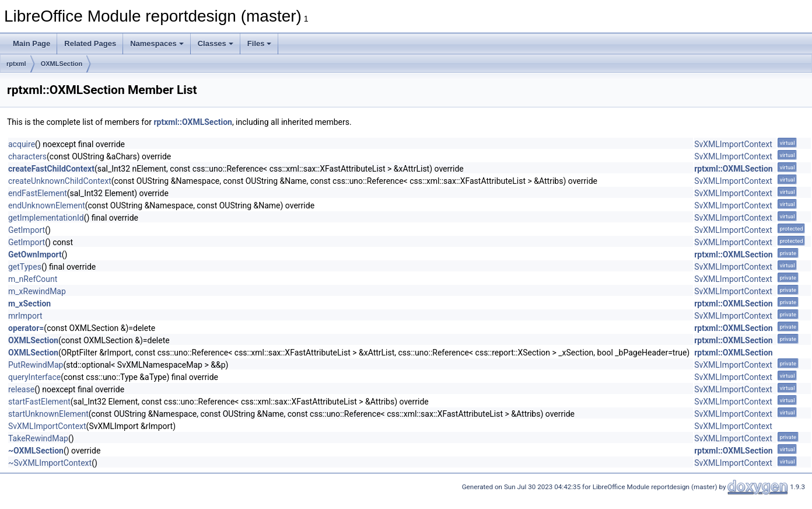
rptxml (16, 64)
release (21, 389)
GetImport (27, 230)
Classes (216, 43)
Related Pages (90, 43)
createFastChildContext (51, 169)
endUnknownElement (47, 205)
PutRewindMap (36, 365)
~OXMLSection (36, 451)
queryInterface (34, 377)
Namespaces (157, 43)
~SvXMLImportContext (50, 463)
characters (27, 156)
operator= (26, 328)
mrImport (25, 316)
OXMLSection (62, 64)
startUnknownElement (48, 414)
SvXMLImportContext (733, 144)
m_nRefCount (33, 279)
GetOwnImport (35, 254)
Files (260, 43)
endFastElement (38, 193)
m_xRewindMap (37, 291)
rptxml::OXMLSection (192, 122)
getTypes (25, 267)
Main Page (32, 43)
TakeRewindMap (38, 438)
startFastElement (39, 402)
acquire (22, 144)
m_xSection (29, 304)
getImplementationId (46, 218)
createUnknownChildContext (60, 181)
